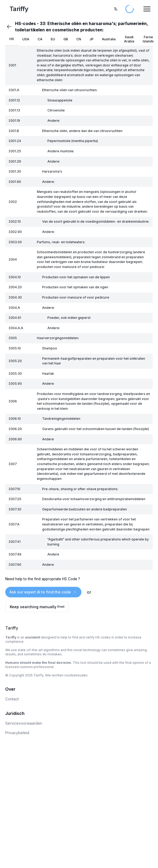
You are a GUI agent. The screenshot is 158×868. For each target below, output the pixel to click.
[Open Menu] (147, 9)
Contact (12, 699)
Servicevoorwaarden (24, 723)
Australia (109, 39)
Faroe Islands (148, 39)
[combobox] (116, 9)
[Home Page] (31, 9)
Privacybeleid (17, 733)
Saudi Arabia (129, 39)
